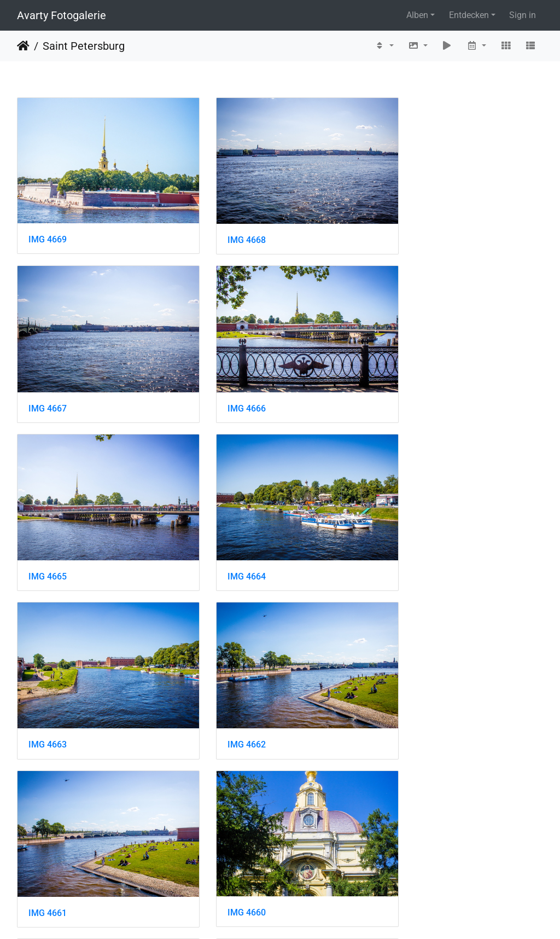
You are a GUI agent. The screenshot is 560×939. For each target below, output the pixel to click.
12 (337, 906)
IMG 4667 (409, 227)
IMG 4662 (229, 539)
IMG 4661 (409, 539)
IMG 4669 (48, 227)
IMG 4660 (48, 694)
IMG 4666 (48, 383)
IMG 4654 (409, 850)
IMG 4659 (229, 694)
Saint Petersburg (84, 46)
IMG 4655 (229, 850)
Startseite (23, 46)
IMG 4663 (48, 539)
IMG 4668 (229, 227)
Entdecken (469, 15)
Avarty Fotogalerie (62, 15)
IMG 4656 (48, 850)
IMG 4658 (409, 694)
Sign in (523, 15)
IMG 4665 (229, 383)
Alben (417, 15)
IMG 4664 (409, 383)
